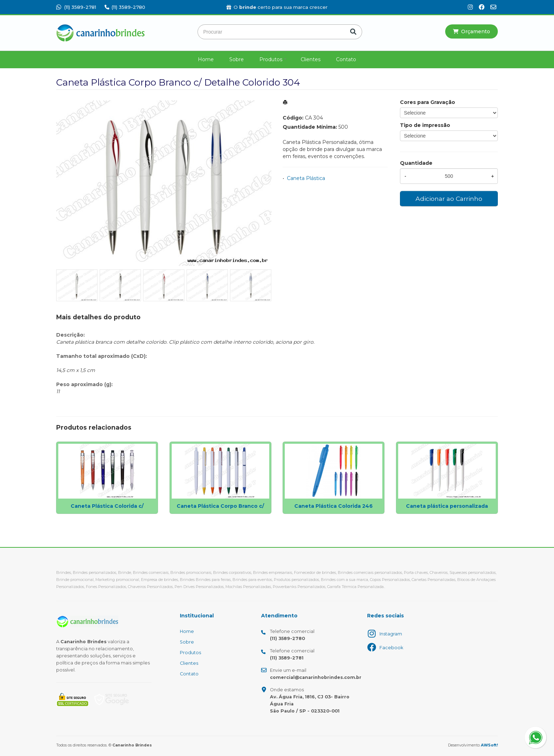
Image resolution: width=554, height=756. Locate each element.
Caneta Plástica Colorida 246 (334, 506)
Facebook (391, 648)
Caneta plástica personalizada (447, 506)
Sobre (237, 59)
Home (206, 59)
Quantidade (416, 163)
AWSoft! (489, 745)
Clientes (311, 59)
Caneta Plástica (306, 178)
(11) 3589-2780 (125, 7)
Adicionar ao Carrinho (449, 199)
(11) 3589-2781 (76, 7)
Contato (346, 59)
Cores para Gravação (428, 102)
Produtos (271, 59)
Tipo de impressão (425, 125)
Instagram (391, 634)
